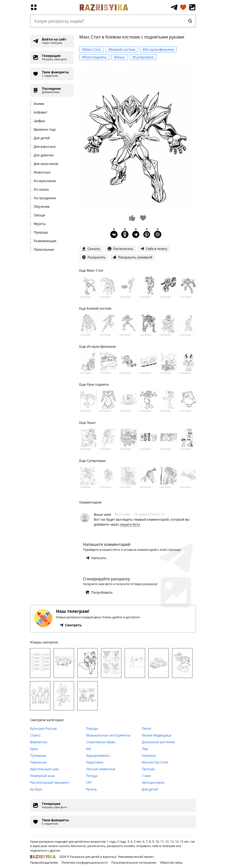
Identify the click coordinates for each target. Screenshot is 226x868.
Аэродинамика (98, 755)
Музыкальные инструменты (108, 735)
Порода (92, 728)
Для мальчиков (46, 164)
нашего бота (130, 524)
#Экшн (120, 57)
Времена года (45, 129)
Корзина (149, 755)
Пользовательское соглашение (134, 863)
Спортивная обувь (101, 742)
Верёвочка (39, 742)
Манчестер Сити (155, 762)
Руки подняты (98, 384)
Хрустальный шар (44, 769)
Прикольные (44, 249)
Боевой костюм (99, 308)
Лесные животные (101, 769)
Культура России (43, 728)
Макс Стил (95, 270)
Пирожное (38, 762)
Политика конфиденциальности (84, 863)
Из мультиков (45, 181)
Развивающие (45, 241)
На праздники (45, 198)
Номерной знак (42, 776)
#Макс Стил (91, 49)
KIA (88, 749)
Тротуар (148, 769)
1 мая (146, 776)
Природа (41, 232)
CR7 (89, 782)
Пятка (146, 728)
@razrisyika (123, 514)
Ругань (91, 789)
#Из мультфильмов (158, 49)
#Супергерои (143, 57)
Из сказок (41, 189)
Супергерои (96, 461)
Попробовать (99, 592)
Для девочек (44, 155)
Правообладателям (44, 863)
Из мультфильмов (101, 346)
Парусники (95, 762)
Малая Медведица (156, 735)
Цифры (39, 121)
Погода (92, 776)
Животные (42, 172)
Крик (34, 749)
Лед (145, 749)
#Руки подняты (94, 57)
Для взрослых (45, 146)
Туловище (38, 755)
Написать (96, 558)
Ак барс (36, 789)
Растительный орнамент (50, 782)
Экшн (91, 423)
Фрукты (40, 224)
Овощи (39, 215)
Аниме (39, 104)
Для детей (42, 138)
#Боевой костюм (122, 49)
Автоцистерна (153, 782)
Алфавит (41, 112)
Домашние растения (158, 742)
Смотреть (71, 625)
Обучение (42, 207)
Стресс (35, 735)
